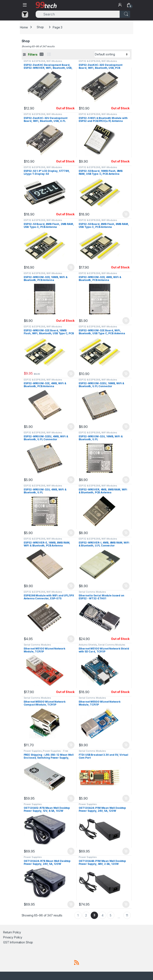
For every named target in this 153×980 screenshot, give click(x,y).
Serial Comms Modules (92, 592)
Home (24, 27)
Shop (40, 27)
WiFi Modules (54, 61)
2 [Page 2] (86, 915)
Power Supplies (33, 751)
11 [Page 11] (127, 915)
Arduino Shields (88, 645)
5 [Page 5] (111, 915)
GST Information (14, 942)
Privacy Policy (13, 937)
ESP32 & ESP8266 (35, 61)
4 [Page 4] (103, 915)
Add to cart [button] (126, 214)
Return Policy (12, 932)
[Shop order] (112, 54)
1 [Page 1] (78, 915)
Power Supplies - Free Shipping (46, 752)
